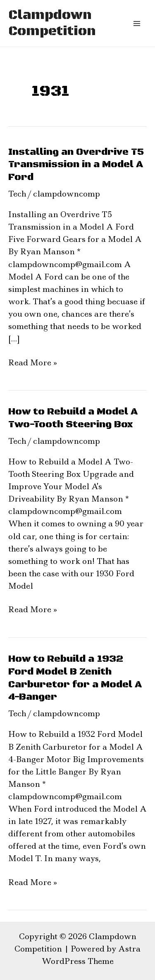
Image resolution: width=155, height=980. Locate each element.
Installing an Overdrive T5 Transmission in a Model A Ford (76, 165)
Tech (17, 194)
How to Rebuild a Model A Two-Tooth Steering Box (73, 418)
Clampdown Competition (52, 23)
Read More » (33, 362)
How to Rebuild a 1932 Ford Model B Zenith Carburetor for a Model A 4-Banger (75, 678)
